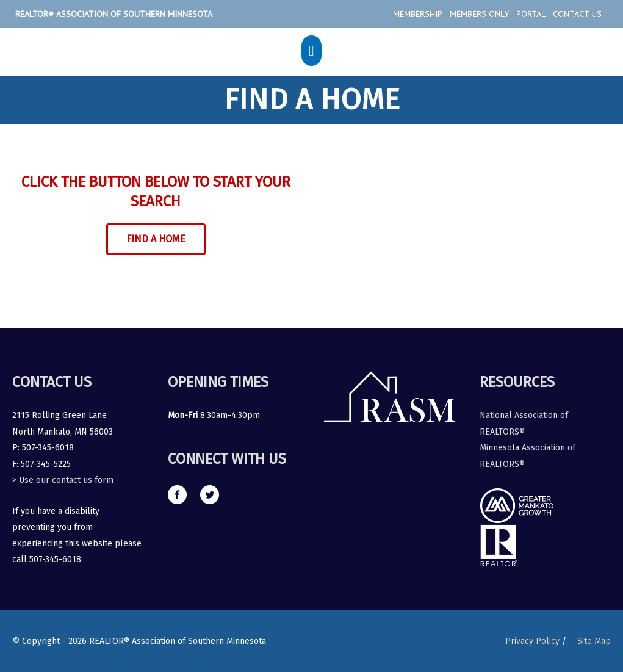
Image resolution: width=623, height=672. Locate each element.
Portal (531, 14)
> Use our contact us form (63, 480)
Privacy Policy (532, 641)
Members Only (479, 14)
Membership (418, 14)
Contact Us (577, 14)
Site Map (594, 641)
